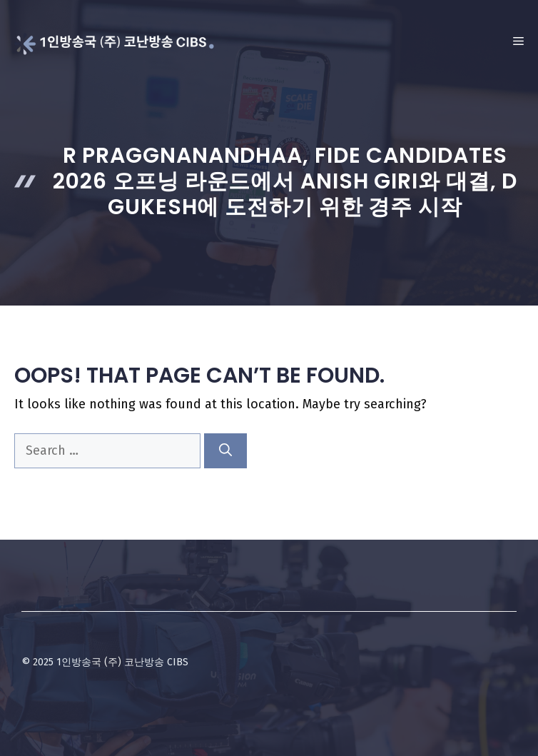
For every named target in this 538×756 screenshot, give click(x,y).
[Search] (225, 451)
